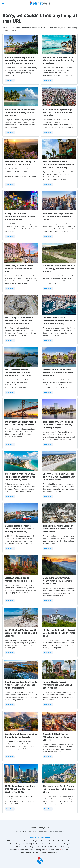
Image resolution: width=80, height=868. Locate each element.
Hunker (52, 844)
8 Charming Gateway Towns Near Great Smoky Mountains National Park (58, 581)
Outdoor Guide (54, 847)
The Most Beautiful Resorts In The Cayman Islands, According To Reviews (58, 60)
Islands (59, 844)
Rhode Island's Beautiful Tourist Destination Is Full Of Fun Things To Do (59, 633)
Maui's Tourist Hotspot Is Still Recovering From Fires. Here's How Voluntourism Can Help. (20, 60)
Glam (12, 844)
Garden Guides (67, 841)
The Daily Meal (54, 850)
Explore (36, 841)
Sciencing (65, 847)
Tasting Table (40, 850)
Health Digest (29, 844)
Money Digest (30, 847)
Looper (11, 847)
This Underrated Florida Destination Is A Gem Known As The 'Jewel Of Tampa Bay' (59, 165)
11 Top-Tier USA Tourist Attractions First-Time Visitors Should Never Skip (20, 216)
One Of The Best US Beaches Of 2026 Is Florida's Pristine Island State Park (21, 633)
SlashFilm (14, 850)
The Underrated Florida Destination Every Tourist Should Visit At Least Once (18, 373)
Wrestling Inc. (54, 853)
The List (65, 850)
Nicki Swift (42, 847)
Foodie (44, 841)
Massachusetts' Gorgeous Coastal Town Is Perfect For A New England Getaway (19, 529)
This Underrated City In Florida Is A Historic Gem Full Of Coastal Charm (59, 789)
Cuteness (27, 841)
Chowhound (17, 841)
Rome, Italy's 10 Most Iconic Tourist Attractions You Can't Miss (19, 269)
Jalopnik (67, 844)
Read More (9, 80)
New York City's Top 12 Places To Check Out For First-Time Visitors (58, 216)
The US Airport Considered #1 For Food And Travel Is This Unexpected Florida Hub (20, 321)
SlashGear (24, 850)
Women (43, 853)
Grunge (18, 844)
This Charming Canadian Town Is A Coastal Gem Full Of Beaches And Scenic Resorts (21, 685)
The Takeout (26, 853)
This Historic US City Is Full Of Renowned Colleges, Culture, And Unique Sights (58, 425)
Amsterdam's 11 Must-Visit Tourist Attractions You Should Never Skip (58, 373)
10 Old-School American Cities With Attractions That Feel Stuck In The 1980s (20, 789)
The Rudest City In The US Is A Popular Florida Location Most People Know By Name (20, 477)
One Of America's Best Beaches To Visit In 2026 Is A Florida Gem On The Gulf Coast (59, 477)
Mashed (19, 847)
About (33, 828)
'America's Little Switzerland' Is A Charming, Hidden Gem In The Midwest (59, 269)
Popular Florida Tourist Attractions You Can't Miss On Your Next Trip (58, 685)
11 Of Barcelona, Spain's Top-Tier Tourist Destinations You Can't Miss (58, 112)
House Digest (41, 844)
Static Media (27, 832)
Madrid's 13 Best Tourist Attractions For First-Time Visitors (56, 737)
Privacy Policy (44, 828)
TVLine (36, 853)
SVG (31, 850)
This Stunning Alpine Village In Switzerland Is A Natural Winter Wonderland (59, 529)
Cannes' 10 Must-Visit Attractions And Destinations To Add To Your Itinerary (59, 321)
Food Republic (54, 841)
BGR (8, 841)
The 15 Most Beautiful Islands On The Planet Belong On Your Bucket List (20, 112)
